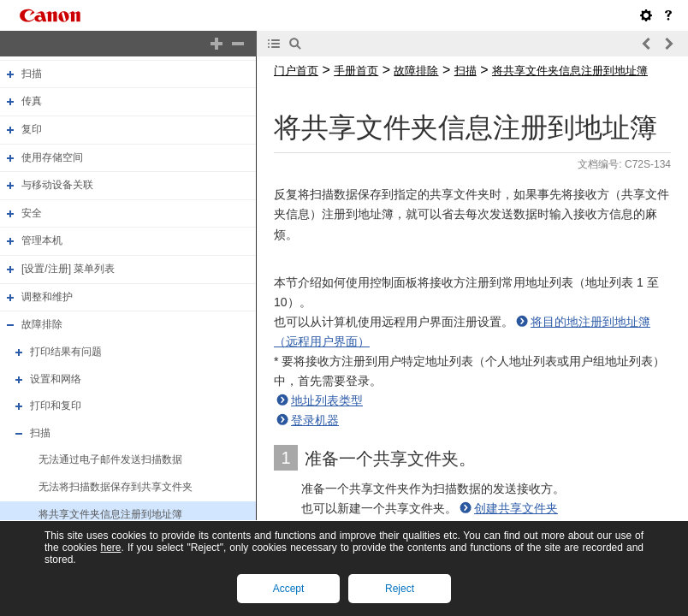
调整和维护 (47, 297)
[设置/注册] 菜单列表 (68, 269)
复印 (32, 129)
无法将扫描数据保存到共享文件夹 (116, 487)
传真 (32, 101)
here (110, 548)
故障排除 (42, 324)
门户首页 (296, 71)
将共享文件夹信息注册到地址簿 (110, 514)
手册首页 (356, 71)
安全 (32, 213)
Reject (400, 589)
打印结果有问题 (66, 352)
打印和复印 (56, 406)
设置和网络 (56, 379)
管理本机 (42, 241)
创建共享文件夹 (516, 508)
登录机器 (315, 420)
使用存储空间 (52, 157)
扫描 (32, 74)
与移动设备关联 (57, 185)
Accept (289, 589)
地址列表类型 (327, 400)
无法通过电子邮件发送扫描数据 (110, 460)
